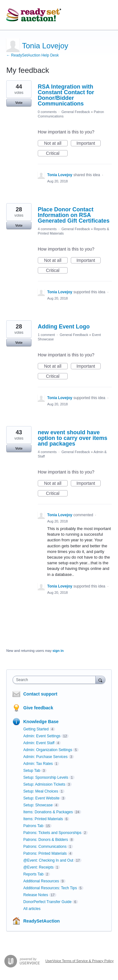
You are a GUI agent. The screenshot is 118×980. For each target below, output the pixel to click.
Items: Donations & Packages (48, 812)
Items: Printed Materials (43, 819)
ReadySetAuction (42, 921)
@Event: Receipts (38, 867)
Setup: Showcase (38, 805)
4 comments (47, 229)
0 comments (47, 112)
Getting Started (36, 729)
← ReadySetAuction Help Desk (33, 55)
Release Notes (36, 895)
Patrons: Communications (45, 847)
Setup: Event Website (41, 798)
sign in (58, 651)
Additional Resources (41, 881)
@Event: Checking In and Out (48, 860)
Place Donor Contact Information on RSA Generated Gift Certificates (74, 215)
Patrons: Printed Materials (45, 853)
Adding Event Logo (64, 327)
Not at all (56, 143)
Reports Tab (33, 874)
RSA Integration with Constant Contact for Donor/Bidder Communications (66, 95)
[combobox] (56, 680)
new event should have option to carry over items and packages (73, 438)
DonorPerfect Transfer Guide (47, 902)
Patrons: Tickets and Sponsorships (52, 833)
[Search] (100, 680)
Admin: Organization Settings (48, 750)
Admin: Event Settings (42, 736)
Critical (57, 154)
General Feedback (76, 112)
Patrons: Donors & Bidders (46, 840)
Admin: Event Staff (39, 743)
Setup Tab (32, 771)
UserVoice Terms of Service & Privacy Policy (79, 961)
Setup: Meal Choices (41, 791)
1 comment (46, 335)
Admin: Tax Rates (38, 764)
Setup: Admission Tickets (44, 784)
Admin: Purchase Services (45, 757)
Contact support (40, 694)
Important (89, 143)
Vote (19, 103)
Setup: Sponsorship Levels (46, 777)
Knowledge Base (41, 722)
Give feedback (38, 708)
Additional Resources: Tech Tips (50, 888)
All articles (32, 909)
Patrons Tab (33, 826)
